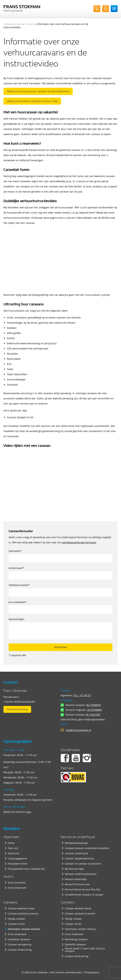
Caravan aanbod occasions (23, 914)
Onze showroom (17, 888)
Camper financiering (77, 956)
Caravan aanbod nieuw (21, 908)
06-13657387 (93, 715)
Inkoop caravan (16, 919)
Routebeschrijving (17, 709)
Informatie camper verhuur (81, 929)
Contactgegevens (18, 858)
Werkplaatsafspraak (76, 843)
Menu (114, 9)
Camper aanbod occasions (80, 914)
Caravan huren (16, 924)
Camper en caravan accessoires (83, 864)
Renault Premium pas (77, 884)
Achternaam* (60, 571)
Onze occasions (17, 883)
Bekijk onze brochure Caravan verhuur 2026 (32, 101)
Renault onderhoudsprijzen (81, 874)
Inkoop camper (73, 919)
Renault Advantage (76, 879)
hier (29, 812)
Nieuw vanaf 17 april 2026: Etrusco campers (85, 950)
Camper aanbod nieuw (78, 908)
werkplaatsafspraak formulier (79, 542)
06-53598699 (94, 710)
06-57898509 (93, 705)
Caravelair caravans (19, 939)
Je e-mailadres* (60, 605)
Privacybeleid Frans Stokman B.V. (26, 869)
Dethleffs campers (75, 944)
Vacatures (13, 853)
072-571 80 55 (97, 9)
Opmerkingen (60, 622)
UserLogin (106, 9)
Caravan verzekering (20, 944)
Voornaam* (60, 554)
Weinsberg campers (76, 939)
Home (7, 24)
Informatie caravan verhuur (24, 929)
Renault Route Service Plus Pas (82, 889)
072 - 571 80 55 (82, 695)
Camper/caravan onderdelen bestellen (87, 848)
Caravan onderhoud (76, 853)
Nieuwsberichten (18, 864)
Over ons (13, 848)
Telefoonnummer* (60, 588)
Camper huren (73, 924)
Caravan (17, 24)
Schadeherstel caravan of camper (84, 895)
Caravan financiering (20, 950)
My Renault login (75, 869)
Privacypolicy (92, 972)
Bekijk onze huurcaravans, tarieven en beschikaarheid (38, 91)
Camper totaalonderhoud (79, 858)
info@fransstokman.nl (78, 730)
